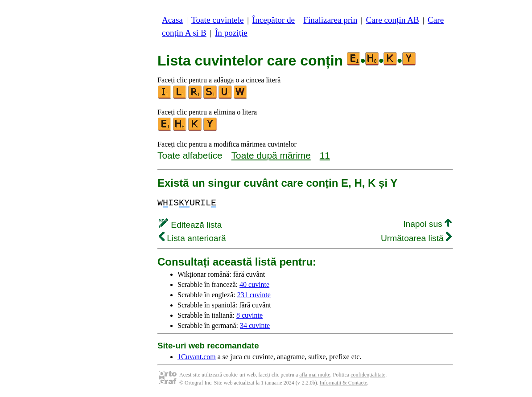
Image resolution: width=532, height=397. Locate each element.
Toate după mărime (271, 155)
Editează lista (190, 225)
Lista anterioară (192, 238)
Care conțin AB (392, 20)
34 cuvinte (255, 325)
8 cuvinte (250, 315)
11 (325, 155)
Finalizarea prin (330, 20)
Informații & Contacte (344, 383)
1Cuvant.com (197, 357)
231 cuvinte (254, 295)
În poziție (231, 33)
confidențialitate (368, 375)
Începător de (274, 20)
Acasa (172, 20)
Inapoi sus (427, 224)
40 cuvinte (254, 284)
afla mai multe (315, 375)
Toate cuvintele (217, 20)
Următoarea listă (416, 238)
